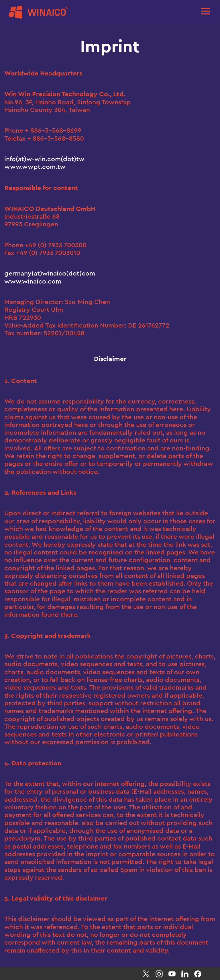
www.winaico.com (33, 281)
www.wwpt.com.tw (35, 167)
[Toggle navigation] (206, 11)
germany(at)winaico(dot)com (50, 273)
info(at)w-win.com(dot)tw (44, 159)
